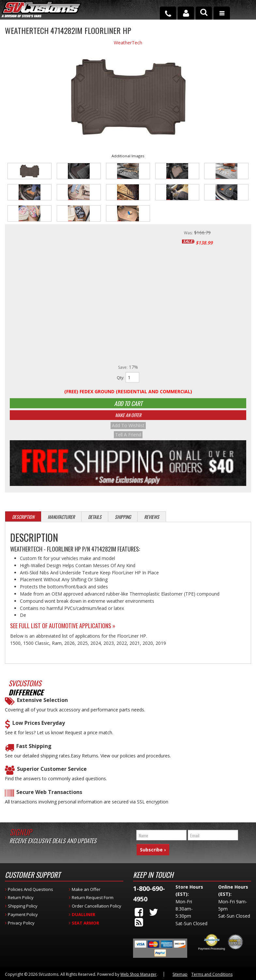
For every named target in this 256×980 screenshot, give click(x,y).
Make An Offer (128, 421)
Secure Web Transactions (49, 796)
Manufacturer (61, 521)
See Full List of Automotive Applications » (63, 630)
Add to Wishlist (128, 431)
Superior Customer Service (52, 774)
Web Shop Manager (138, 973)
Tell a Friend (128, 439)
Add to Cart (128, 406)
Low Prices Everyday (39, 728)
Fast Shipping (34, 750)
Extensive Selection (42, 705)
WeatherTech (128, 43)
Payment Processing (211, 948)
